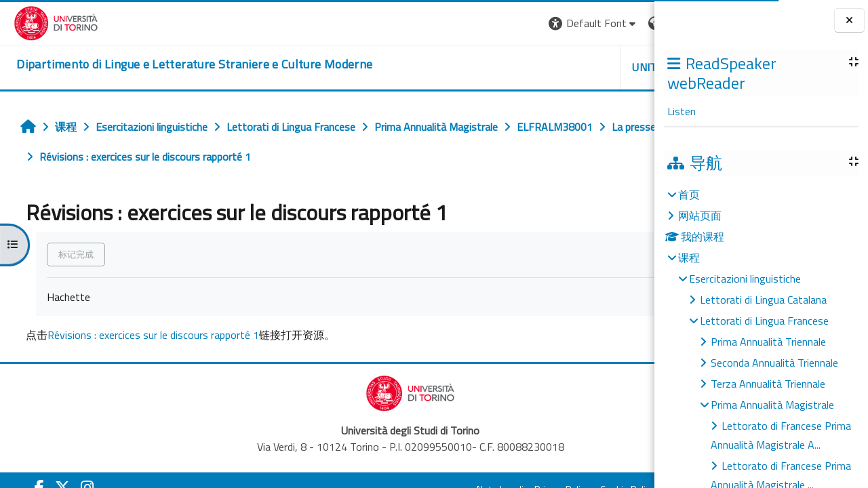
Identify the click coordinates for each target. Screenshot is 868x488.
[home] (181, 64)
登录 (633, 23)
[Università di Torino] (42, 22)
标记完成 (69, 254)
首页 (689, 195)
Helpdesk (572, 67)
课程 (689, 258)
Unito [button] (496, 67)
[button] (440, 23)
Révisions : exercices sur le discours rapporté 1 (146, 335)
